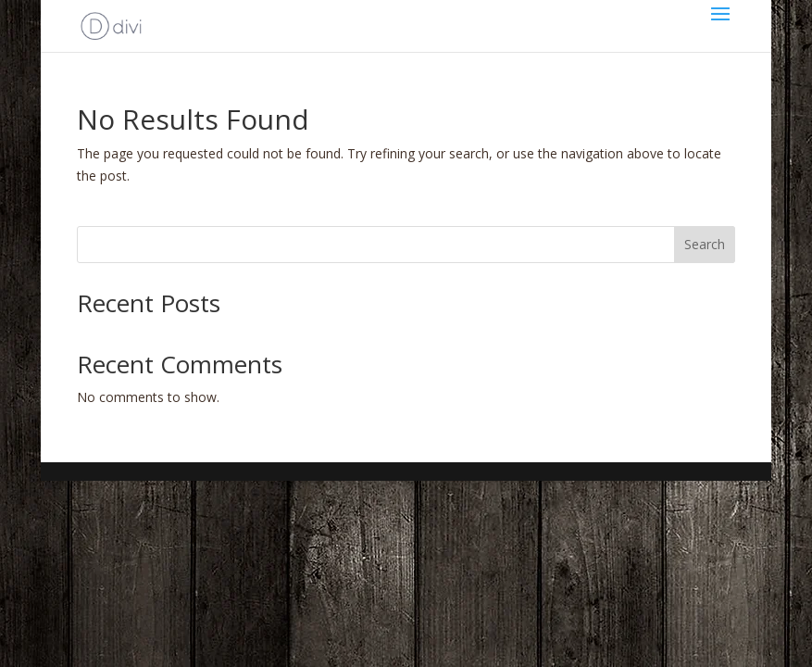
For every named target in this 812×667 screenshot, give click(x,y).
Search (705, 244)
